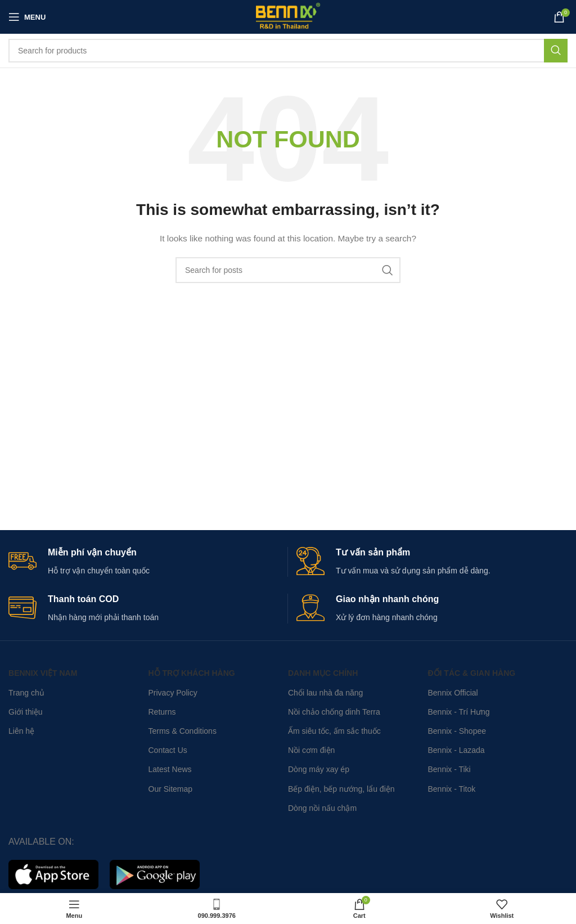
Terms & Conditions (183, 731)
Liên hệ (21, 731)
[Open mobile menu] (27, 17)
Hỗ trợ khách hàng (192, 673)
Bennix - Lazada (456, 750)
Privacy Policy (173, 693)
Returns (162, 712)
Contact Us (168, 750)
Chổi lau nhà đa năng (325, 693)
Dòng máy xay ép (319, 769)
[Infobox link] (144, 562)
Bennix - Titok (451, 789)
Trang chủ (26, 693)
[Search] (288, 51)
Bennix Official (453, 693)
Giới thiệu (26, 712)
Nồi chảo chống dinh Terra (334, 712)
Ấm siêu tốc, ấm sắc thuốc (334, 731)
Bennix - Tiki (449, 769)
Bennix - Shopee (457, 731)
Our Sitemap (171, 789)
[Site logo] (288, 16)
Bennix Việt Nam (43, 673)
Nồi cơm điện (311, 750)
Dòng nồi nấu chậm (322, 808)
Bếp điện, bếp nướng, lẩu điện (341, 789)
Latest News (170, 769)
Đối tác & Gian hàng (471, 673)
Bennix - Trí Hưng (458, 712)
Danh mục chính (323, 673)
